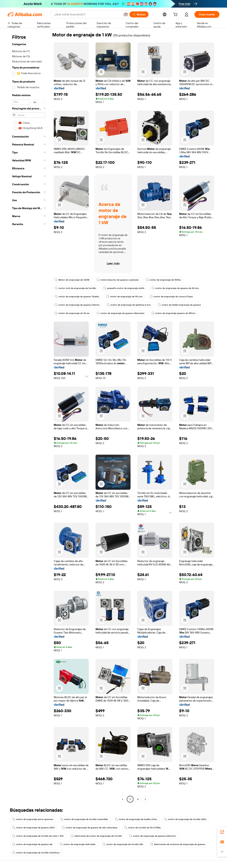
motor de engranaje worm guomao (33, 819)
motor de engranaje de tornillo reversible (84, 819)
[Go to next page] (145, 799)
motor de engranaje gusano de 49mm (173, 313)
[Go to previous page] (123, 799)
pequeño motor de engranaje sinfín (124, 288)
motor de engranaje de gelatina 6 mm (129, 305)
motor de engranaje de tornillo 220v (185, 819)
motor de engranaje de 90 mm (124, 297)
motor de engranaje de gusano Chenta (77, 305)
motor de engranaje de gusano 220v (33, 828)
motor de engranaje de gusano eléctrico (153, 836)
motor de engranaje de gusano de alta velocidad (89, 828)
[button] (126, 14)
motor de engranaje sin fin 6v (72, 313)
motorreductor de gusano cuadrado (118, 280)
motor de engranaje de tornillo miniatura (36, 853)
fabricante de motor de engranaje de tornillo (96, 836)
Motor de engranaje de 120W (72, 280)
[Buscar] (139, 14)
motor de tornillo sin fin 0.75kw (142, 828)
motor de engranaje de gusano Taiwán (77, 297)
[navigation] (29, 417)
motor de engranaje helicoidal (77, 844)
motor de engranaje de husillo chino (136, 819)
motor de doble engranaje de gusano (179, 305)
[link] (222, 832)
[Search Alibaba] (87, 14)
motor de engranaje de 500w (163, 280)
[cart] (176, 15)
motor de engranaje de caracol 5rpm (171, 297)
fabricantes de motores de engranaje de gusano (178, 844)
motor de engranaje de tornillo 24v (123, 844)
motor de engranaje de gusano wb (32, 844)
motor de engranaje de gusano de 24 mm (175, 288)
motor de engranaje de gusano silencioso (120, 313)
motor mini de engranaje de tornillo (75, 288)
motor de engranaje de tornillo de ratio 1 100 (38, 836)
